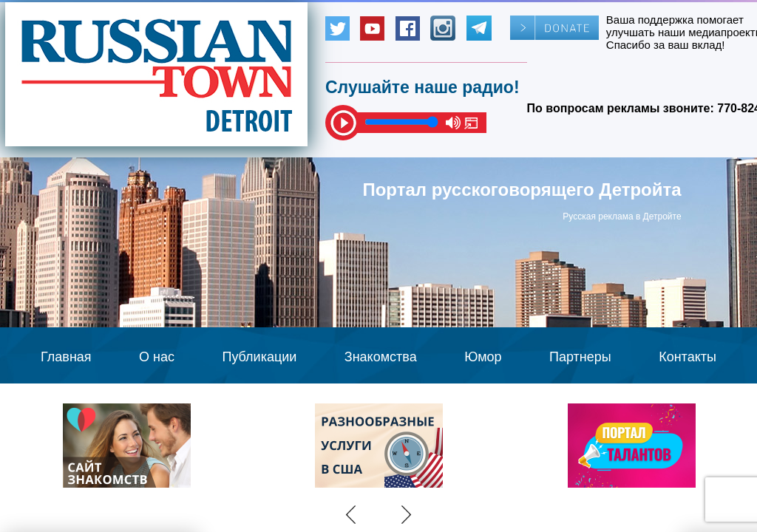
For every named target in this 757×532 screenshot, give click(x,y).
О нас (157, 357)
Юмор (483, 357)
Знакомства (381, 357)
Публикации (259, 357)
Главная (66, 357)
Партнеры (580, 357)
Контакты (688, 357)
